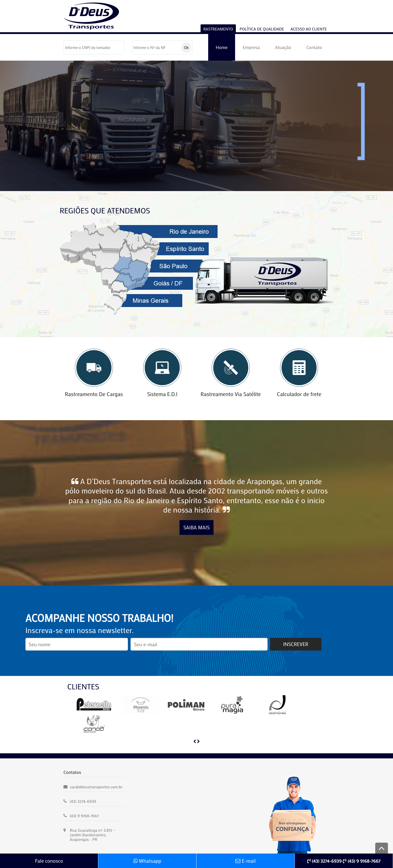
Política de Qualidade (262, 29)
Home (222, 47)
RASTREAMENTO (218, 29)
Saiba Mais (196, 527)
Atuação (283, 47)
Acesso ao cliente (309, 29)
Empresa (251, 47)
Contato (314, 47)
